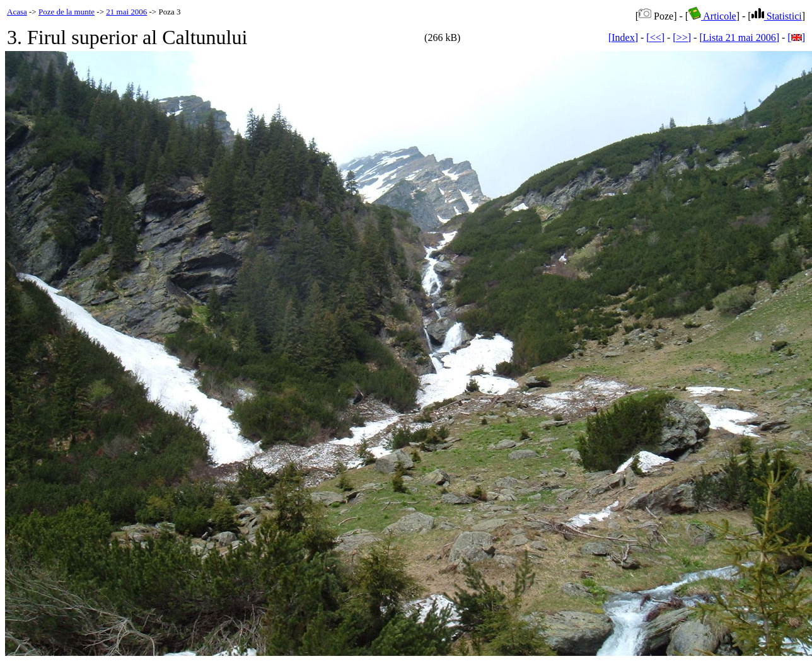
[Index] (623, 37)
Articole (712, 16)
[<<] (655, 37)
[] (796, 37)
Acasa (17, 12)
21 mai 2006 (126, 12)
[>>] (682, 37)
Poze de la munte (67, 12)
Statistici (777, 16)
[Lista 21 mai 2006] (739, 37)
